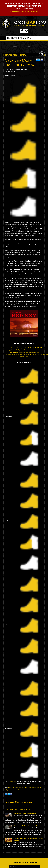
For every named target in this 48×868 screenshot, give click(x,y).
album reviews (22, 790)
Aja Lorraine (12, 788)
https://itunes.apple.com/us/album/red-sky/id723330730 (24, 348)
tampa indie (32, 788)
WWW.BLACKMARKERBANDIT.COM (24, 11)
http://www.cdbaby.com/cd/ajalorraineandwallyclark (24, 350)
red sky (26, 788)
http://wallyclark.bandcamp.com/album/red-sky (24, 352)
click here (13, 781)
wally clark (20, 788)
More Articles (24, 809)
